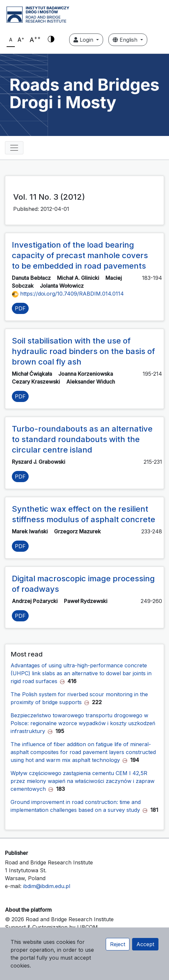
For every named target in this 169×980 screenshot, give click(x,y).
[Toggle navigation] (14, 148)
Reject (118, 944)
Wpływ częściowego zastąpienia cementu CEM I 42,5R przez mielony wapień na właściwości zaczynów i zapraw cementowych (83, 781)
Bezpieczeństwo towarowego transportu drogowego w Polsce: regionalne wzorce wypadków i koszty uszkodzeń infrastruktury (83, 723)
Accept (145, 944)
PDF (20, 308)
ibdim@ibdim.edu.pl (47, 886)
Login (84, 40)
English (126, 40)
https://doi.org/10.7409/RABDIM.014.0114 (68, 294)
